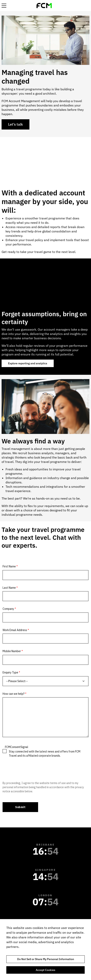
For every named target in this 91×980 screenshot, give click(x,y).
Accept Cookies (45, 970)
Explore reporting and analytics (28, 363)
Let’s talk (15, 124)
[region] (45, 950)
